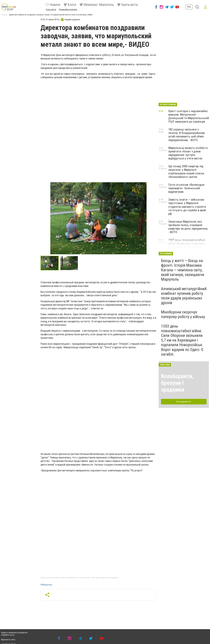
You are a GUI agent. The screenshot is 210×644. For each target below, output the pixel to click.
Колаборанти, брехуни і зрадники (177, 383)
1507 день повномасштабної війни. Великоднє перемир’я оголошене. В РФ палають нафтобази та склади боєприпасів (187, 247)
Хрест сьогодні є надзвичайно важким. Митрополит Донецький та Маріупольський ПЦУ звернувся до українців (189, 116)
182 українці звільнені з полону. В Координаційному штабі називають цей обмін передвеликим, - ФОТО (187, 135)
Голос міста (51, 9)
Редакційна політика (68, 9)
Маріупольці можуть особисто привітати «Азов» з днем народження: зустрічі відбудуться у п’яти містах (188, 153)
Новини (53, 5)
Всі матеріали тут (184, 402)
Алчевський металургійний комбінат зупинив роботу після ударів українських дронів (184, 296)
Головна (4, 15)
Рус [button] (189, 7)
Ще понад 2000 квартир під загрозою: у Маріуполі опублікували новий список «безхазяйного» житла (186, 171)
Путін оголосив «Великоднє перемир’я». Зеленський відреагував (186, 188)
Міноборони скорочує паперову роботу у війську (183, 314)
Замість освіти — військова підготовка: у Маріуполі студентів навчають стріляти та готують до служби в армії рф (187, 207)
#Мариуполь (46, 585)
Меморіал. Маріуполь (97, 5)
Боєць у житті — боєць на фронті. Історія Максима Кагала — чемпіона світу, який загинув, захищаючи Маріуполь (183, 270)
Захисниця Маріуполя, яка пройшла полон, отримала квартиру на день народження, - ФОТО (188, 227)
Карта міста (128, 5)
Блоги (70, 5)
